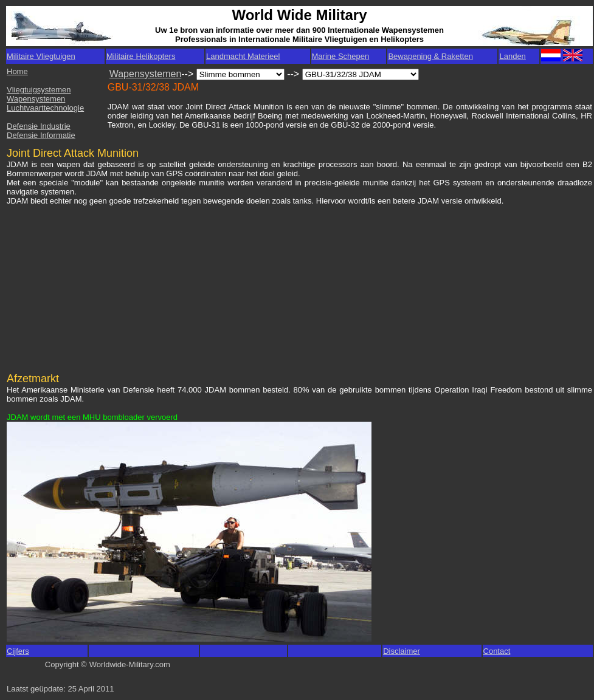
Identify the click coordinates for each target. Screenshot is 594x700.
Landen (512, 56)
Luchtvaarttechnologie (45, 108)
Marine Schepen (341, 56)
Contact (497, 651)
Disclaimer (402, 651)
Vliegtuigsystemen (39, 90)
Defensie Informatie (41, 135)
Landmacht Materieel (243, 56)
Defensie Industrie (39, 126)
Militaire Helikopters (141, 56)
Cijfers (18, 651)
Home (17, 71)
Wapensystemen (36, 99)
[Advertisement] (100, 283)
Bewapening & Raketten (430, 56)
